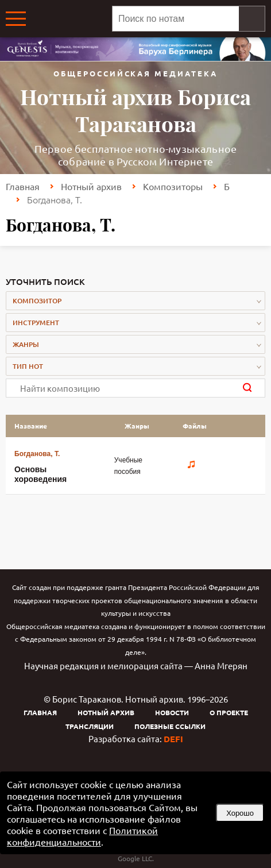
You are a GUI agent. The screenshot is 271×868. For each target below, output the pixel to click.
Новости (172, 712)
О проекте (229, 712)
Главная (23, 186)
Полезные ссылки (170, 726)
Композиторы (173, 186)
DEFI (173, 739)
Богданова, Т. (37, 454)
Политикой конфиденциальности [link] (82, 836)
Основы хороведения (40, 474)
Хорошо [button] (240, 813)
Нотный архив (91, 186)
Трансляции (90, 726)
